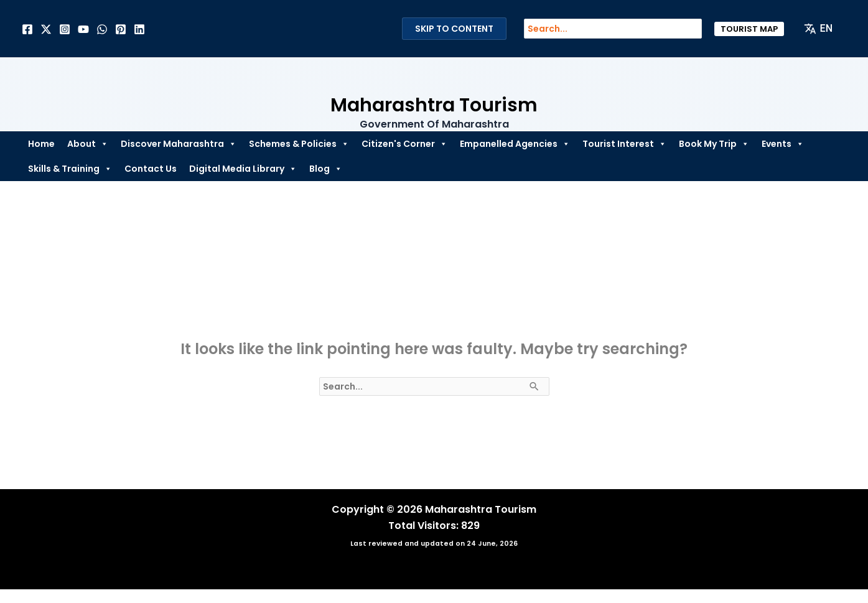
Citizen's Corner (404, 144)
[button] (749, 29)
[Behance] (83, 29)
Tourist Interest (624, 144)
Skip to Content (454, 29)
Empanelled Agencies (515, 144)
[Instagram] (65, 29)
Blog (326, 169)
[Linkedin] (139, 29)
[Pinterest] (121, 29)
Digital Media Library (243, 169)
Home (41, 144)
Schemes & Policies (299, 144)
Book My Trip (714, 144)
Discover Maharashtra (179, 144)
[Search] (698, 29)
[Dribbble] (102, 29)
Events (783, 144)
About (88, 144)
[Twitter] (46, 29)
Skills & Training (70, 169)
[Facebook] (27, 29)
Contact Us (151, 169)
